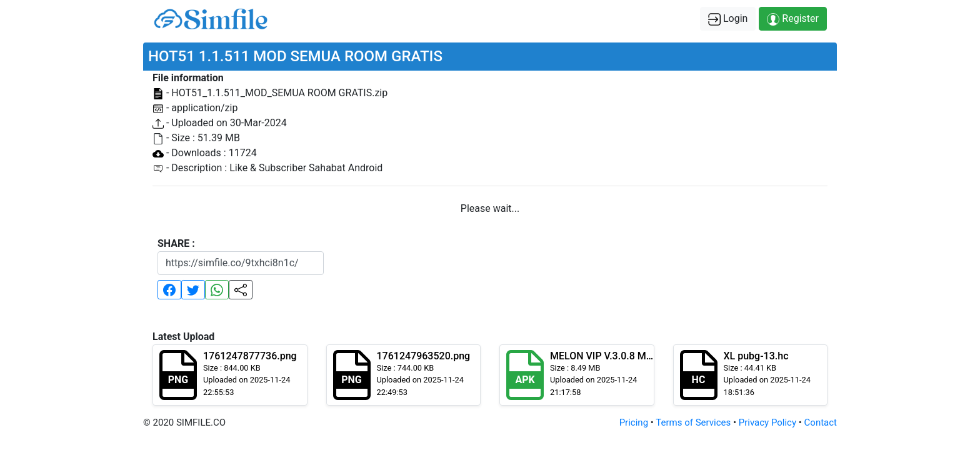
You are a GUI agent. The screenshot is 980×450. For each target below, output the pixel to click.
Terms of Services (693, 422)
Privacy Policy (767, 422)
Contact (821, 422)
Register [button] (793, 19)
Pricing (634, 422)
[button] (169, 290)
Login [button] (728, 19)
